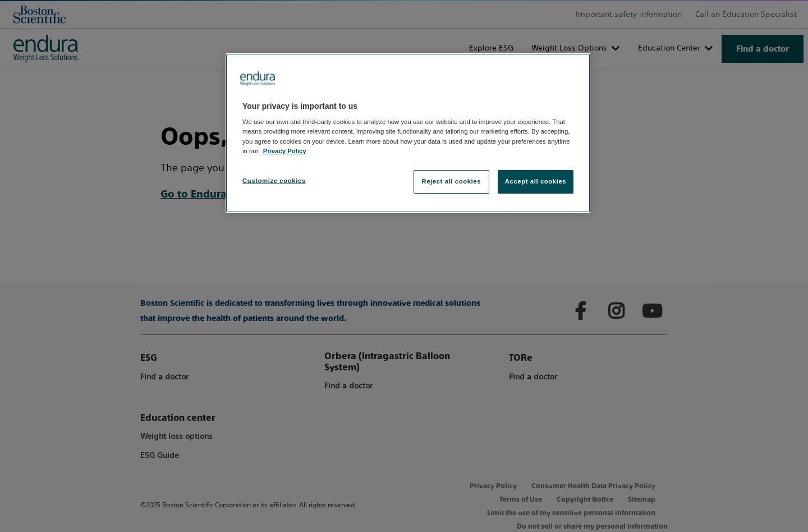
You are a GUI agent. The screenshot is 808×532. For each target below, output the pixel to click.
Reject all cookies (451, 181)
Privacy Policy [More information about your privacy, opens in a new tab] (285, 151)
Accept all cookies (536, 181)
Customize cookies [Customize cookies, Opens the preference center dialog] (274, 181)
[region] (408, 133)
